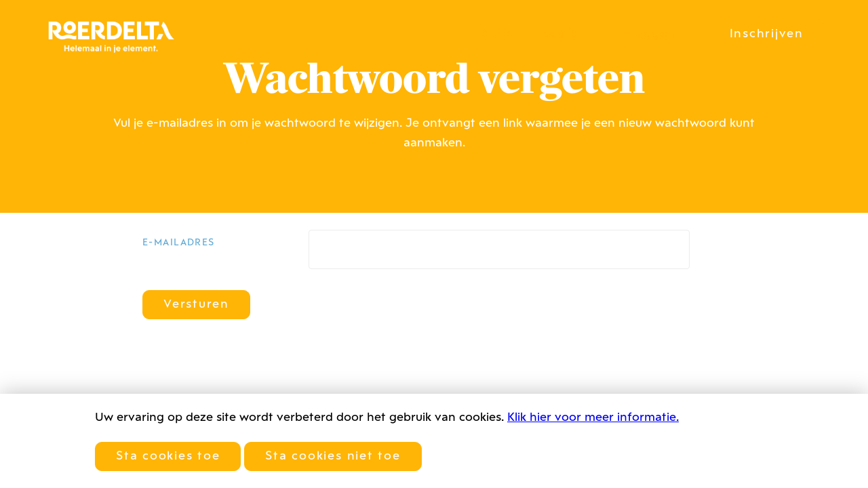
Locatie (557, 34)
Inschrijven (767, 34)
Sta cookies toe (168, 456)
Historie (492, 34)
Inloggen (648, 34)
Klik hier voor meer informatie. (593, 418)
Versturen (196, 305)
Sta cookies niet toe (333, 456)
